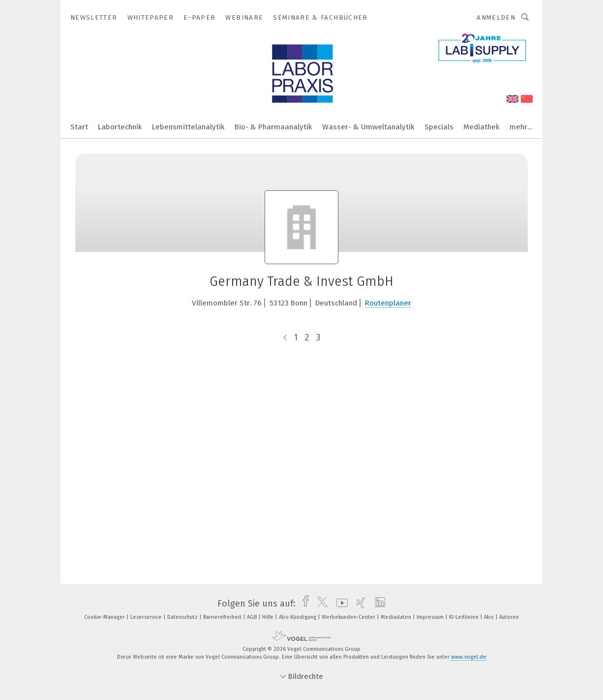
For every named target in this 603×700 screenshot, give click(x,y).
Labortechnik (120, 127)
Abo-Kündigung (298, 617)
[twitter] (320, 604)
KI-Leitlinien (465, 617)
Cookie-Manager (105, 617)
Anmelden (496, 17)
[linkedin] (377, 604)
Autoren (509, 617)
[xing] (358, 604)
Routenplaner (388, 303)
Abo (490, 617)
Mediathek (482, 127)
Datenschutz (183, 617)
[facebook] (303, 604)
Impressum (431, 617)
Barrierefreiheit (223, 617)
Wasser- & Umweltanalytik (368, 127)
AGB (253, 617)
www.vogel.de (469, 657)
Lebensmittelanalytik (188, 127)
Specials (439, 127)
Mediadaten (397, 617)
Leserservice (147, 617)
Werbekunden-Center (349, 617)
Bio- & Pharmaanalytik (273, 127)
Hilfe (269, 617)
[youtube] (340, 604)
